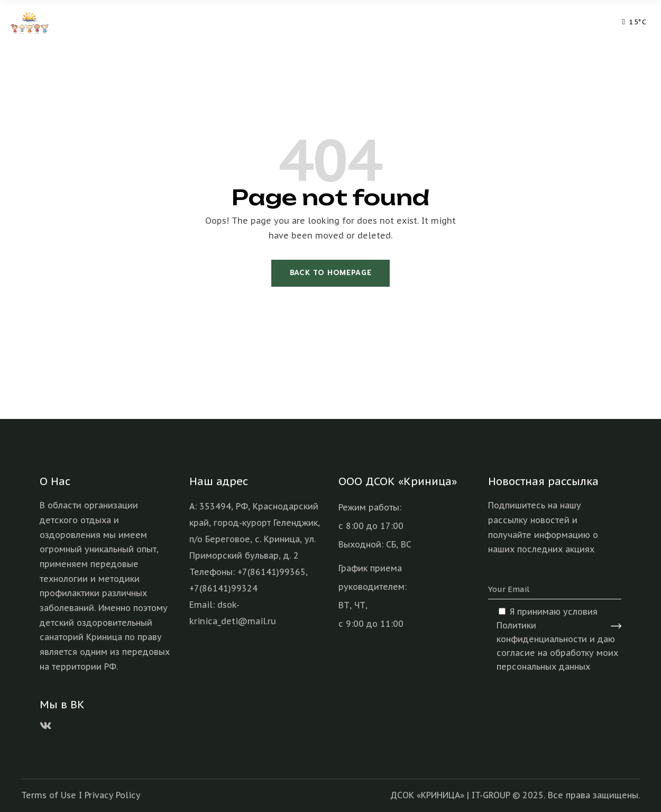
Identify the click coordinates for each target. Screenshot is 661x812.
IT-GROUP (491, 795)
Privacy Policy (113, 795)
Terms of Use (49, 795)
